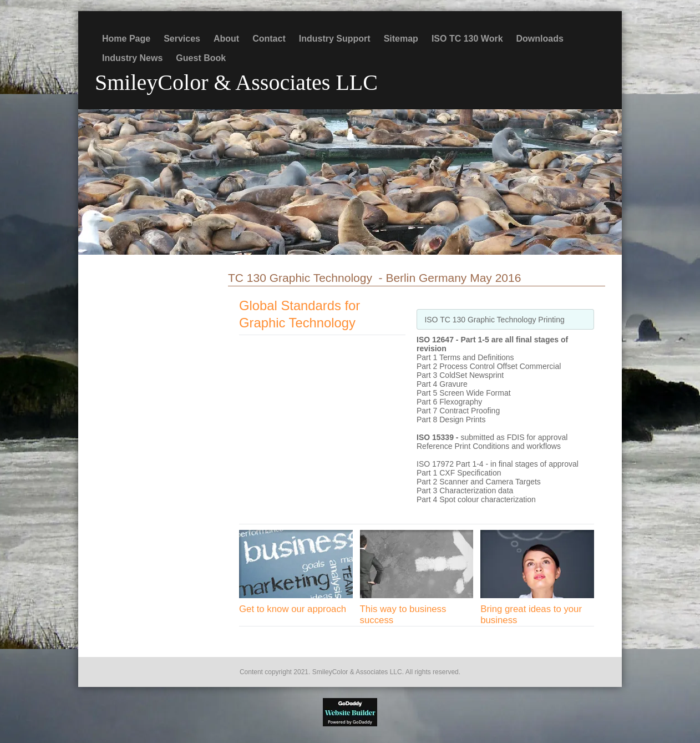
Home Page (126, 39)
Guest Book (201, 58)
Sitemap (401, 39)
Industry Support (335, 39)
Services (182, 39)
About (226, 39)
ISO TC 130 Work (467, 39)
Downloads (540, 39)
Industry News (132, 58)
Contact (269, 39)
